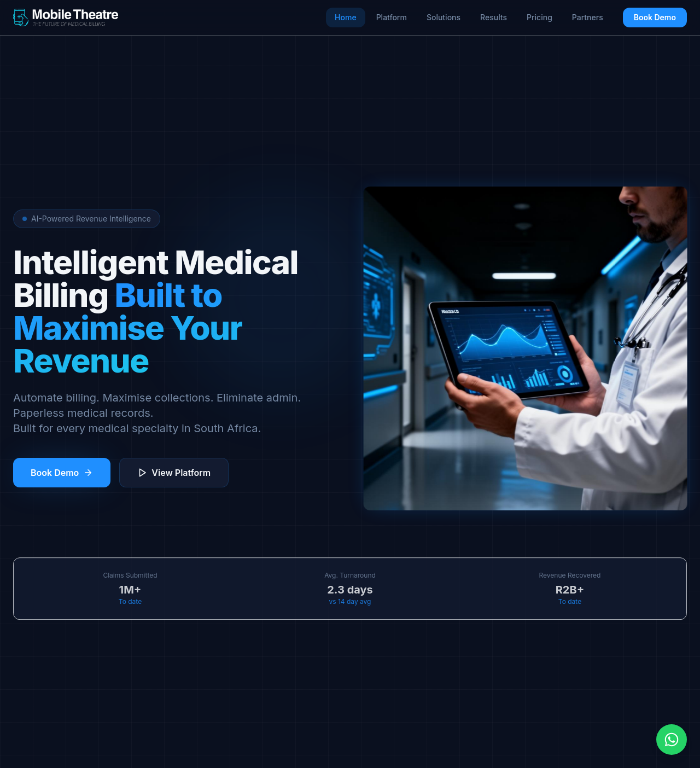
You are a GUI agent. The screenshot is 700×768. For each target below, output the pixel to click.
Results (494, 17)
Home (346, 17)
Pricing (539, 17)
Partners (588, 17)
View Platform (174, 473)
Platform (392, 17)
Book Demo (655, 17)
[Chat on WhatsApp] (672, 740)
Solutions (444, 17)
